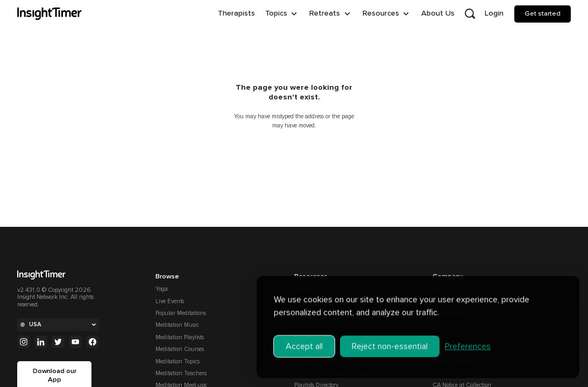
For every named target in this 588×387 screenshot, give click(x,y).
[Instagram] (24, 342)
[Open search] (470, 14)
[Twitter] (58, 342)
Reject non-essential (390, 339)
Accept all (304, 339)
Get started (543, 13)
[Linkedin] (41, 342)
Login (494, 13)
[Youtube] (75, 342)
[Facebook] (93, 342)
